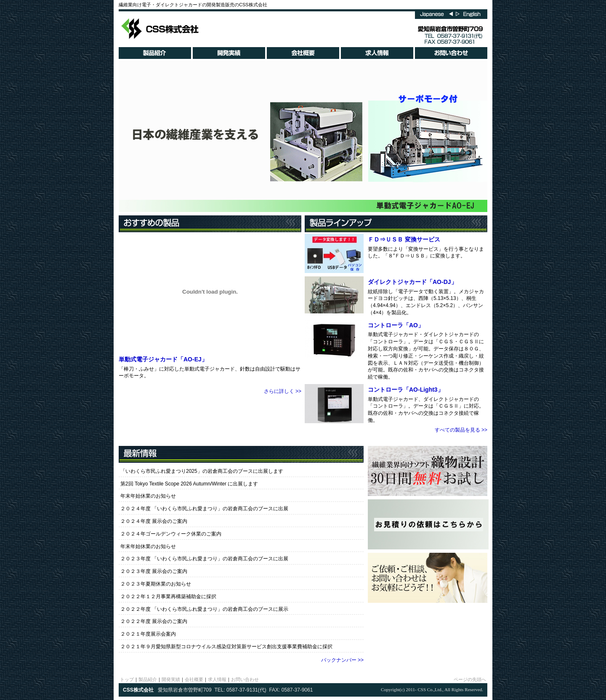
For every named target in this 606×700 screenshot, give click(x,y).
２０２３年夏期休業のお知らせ (156, 584)
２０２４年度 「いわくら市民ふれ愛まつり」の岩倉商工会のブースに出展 (204, 509)
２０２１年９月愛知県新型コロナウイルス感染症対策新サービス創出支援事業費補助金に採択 (226, 647)
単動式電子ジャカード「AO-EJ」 (163, 359)
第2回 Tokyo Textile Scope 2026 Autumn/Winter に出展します (189, 484)
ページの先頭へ (470, 679)
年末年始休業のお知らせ (148, 496)
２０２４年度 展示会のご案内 (154, 521)
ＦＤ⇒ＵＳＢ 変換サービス (404, 239)
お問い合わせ (245, 679)
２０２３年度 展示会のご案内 (154, 571)
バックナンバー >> (342, 660)
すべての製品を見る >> (461, 430)
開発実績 (171, 679)
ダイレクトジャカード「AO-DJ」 (412, 282)
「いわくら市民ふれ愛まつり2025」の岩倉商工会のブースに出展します (202, 471)
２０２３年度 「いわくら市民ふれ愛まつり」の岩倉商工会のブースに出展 (204, 559)
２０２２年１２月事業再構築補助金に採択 (168, 597)
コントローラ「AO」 (396, 325)
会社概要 (194, 679)
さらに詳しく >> (283, 391)
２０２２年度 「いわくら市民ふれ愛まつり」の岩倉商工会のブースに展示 (204, 609)
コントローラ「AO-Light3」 (406, 390)
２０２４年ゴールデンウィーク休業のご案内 (171, 534)
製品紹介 (148, 679)
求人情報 (217, 679)
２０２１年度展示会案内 (148, 634)
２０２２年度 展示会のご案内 (154, 621)
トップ (127, 679)
